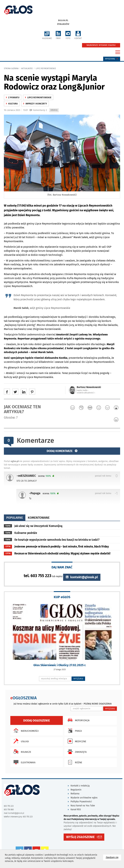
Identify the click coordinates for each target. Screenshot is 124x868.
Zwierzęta (76, 752)
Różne (74, 762)
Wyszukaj (112, 59)
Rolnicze (22, 752)
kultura (12, 104)
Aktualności (27, 68)
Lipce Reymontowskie (46, 68)
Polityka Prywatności (81, 802)
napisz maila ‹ (83, 390)
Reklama (75, 794)
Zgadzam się (113, 857)
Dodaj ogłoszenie (37, 720)
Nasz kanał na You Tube (83, 806)
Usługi (20, 741)
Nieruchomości (25, 731)
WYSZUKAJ (78, 679)
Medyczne (76, 741)
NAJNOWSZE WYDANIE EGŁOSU (101, 45)
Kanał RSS (76, 809)
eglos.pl (63, 20)
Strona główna (11, 68)
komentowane (39, 518)
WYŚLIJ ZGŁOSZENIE (80, 837)
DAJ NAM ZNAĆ (62, 567)
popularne (15, 518)
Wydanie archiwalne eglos (84, 798)
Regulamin (76, 790)
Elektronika (24, 762)
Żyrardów (63, 24)
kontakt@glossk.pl (82, 577)
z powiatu (13, 98)
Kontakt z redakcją (80, 786)
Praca (74, 731)
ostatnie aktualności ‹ (86, 393)
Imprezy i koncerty (35, 104)
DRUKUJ (55, 110)
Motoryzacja (78, 720)
